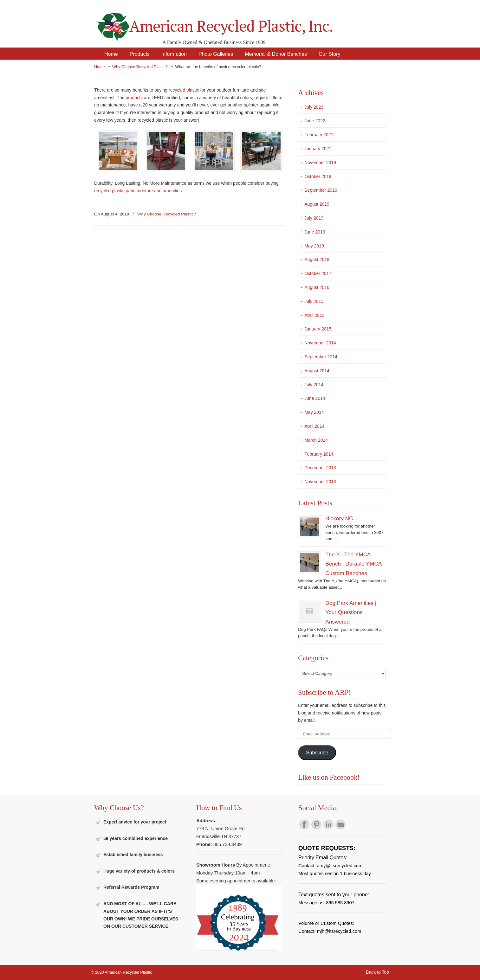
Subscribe (317, 753)
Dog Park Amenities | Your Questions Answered (351, 612)
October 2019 (318, 176)
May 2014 (314, 412)
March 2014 (316, 440)
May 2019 (314, 246)
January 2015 (318, 329)
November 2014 (320, 343)
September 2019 (321, 190)
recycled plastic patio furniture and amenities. (139, 191)
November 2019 (320, 163)
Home (100, 67)
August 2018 (317, 259)
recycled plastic (184, 90)
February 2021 (319, 135)
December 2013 (320, 468)
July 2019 (314, 218)
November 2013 (320, 482)
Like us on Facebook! (329, 777)
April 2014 (314, 426)
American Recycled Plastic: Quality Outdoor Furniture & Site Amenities (230, 22)
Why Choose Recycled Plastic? (140, 67)
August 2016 (317, 287)
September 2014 (321, 357)
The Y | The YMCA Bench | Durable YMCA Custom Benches (353, 564)
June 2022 (315, 121)
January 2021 (318, 149)
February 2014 (319, 454)
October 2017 (318, 273)
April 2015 (314, 315)
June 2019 (315, 232)
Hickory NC (339, 518)
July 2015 (314, 301)
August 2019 (317, 204)
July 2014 (314, 385)
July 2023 (314, 107)
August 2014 (317, 371)
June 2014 (315, 398)
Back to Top (377, 972)
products (134, 98)
